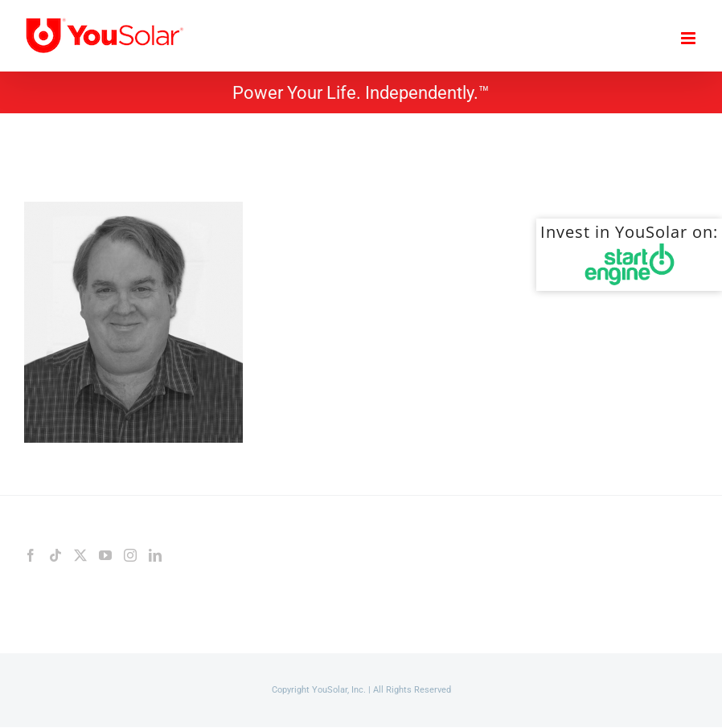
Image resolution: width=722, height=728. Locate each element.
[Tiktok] (55, 555)
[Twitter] (80, 555)
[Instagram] (130, 555)
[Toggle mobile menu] (689, 38)
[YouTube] (105, 555)
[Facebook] (31, 555)
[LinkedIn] (155, 555)
